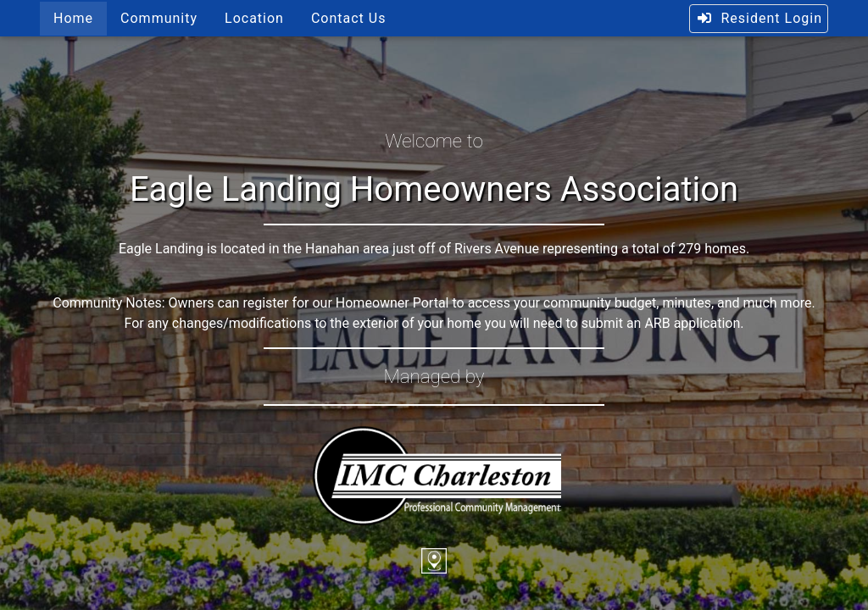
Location (254, 18)
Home (73, 18)
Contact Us (349, 18)
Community (159, 18)
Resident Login (759, 18)
